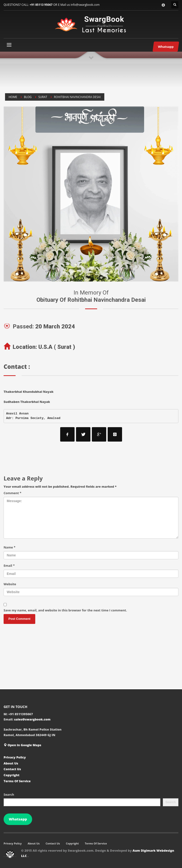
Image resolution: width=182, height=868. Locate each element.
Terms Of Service (17, 781)
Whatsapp (18, 819)
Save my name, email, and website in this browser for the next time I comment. (65, 610)
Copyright (12, 775)
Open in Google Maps (22, 745)
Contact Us (12, 769)
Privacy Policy (15, 757)
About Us (11, 763)
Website (10, 584)
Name (9, 547)
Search (9, 794)
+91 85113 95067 (41, 5)
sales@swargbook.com (32, 719)
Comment (12, 493)
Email (9, 566)
